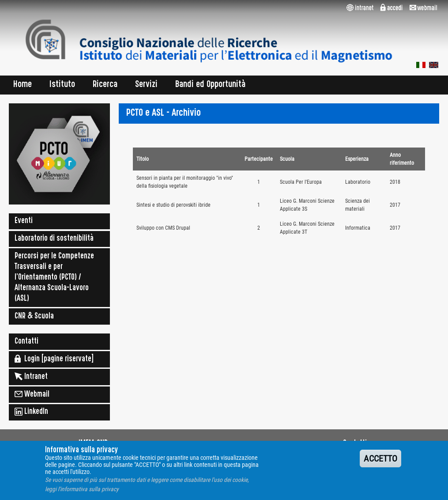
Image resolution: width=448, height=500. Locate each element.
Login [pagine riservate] (54, 359)
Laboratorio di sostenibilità (54, 239)
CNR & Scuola (34, 317)
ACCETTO (380, 463)
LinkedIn (31, 412)
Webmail (32, 394)
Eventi (24, 221)
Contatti (26, 342)
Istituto (62, 85)
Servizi (146, 85)
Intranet (31, 376)
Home (23, 85)
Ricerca (105, 85)
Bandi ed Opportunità (211, 85)
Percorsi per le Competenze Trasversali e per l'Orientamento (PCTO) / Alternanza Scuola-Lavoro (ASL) (54, 278)
